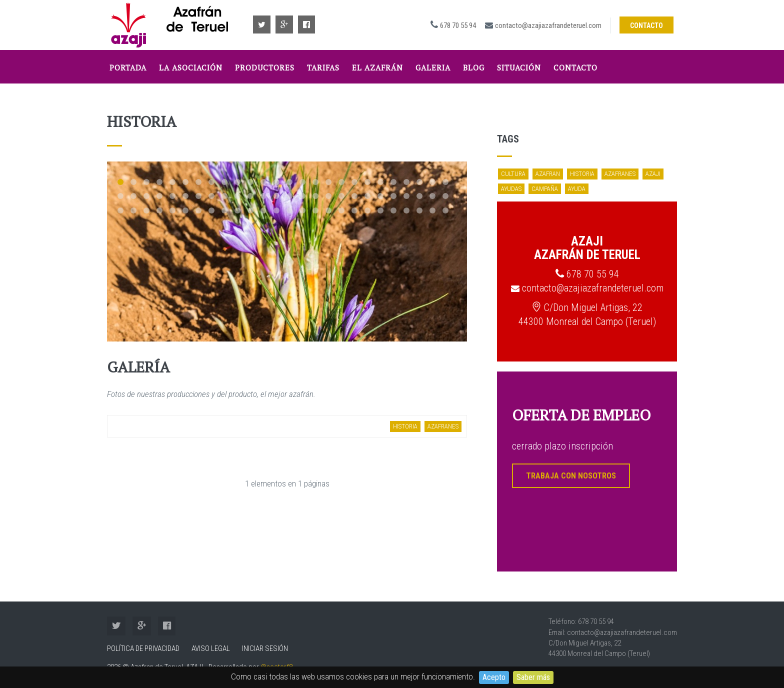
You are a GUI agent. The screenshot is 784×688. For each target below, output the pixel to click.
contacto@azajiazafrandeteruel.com (548, 25)
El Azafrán (377, 67)
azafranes (443, 426)
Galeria (433, 67)
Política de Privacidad (143, 648)
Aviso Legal (211, 648)
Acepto (494, 677)
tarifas (323, 67)
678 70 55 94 (458, 25)
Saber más (533, 677)
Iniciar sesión (265, 648)
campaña (545, 189)
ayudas (511, 189)
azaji (653, 174)
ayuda (577, 189)
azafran (548, 174)
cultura (513, 174)
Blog (474, 67)
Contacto (646, 25)
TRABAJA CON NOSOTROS (571, 476)
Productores (265, 67)
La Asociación (191, 67)
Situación (519, 67)
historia (405, 426)
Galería (138, 367)
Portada (128, 67)
